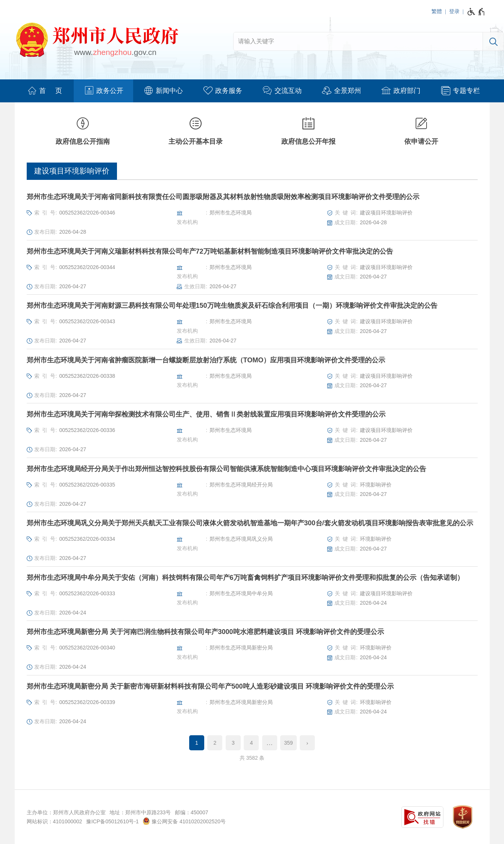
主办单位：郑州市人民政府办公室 (66, 812)
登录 (454, 11)
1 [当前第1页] (197, 743)
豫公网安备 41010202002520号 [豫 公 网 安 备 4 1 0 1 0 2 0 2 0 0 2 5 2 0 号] (184, 821)
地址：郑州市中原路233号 (140, 812)
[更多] (270, 743)
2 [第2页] (215, 743)
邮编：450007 (192, 812)
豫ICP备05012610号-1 (112, 821)
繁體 (437, 11)
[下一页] (307, 743)
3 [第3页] (233, 743)
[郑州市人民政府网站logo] (97, 41)
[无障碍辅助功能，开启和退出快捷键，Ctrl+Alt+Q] (476, 12)
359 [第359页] (288, 743)
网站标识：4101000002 (55, 821)
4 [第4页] (251, 743)
